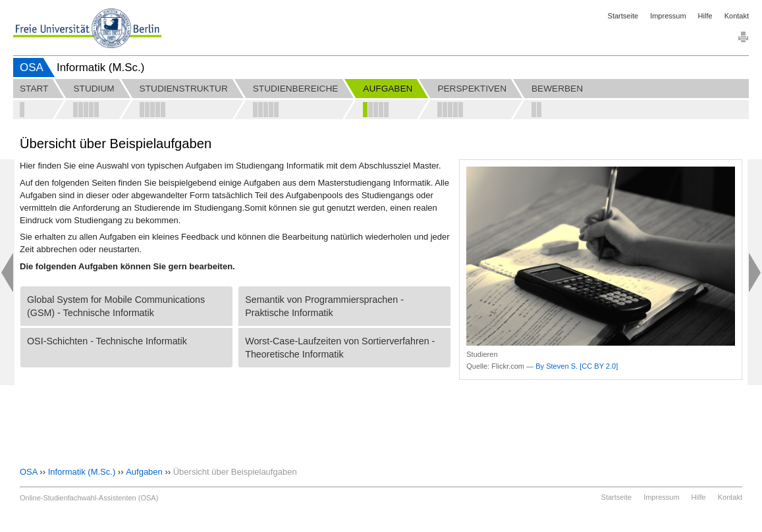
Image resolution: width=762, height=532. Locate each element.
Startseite (623, 16)
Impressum (668, 16)
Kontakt (737, 16)
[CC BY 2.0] (599, 366)
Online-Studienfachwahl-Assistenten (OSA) (89, 498)
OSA (32, 67)
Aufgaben (144, 472)
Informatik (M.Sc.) (82, 472)
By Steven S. (557, 366)
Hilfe (705, 16)
